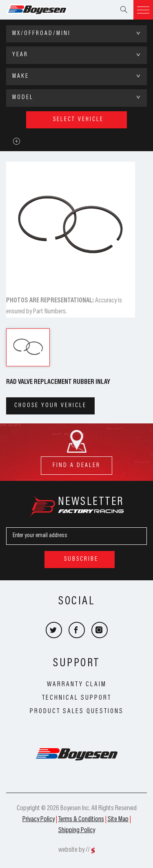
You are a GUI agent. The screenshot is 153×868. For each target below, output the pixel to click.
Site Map (118, 820)
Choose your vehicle (50, 406)
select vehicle (78, 120)
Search (124, 10)
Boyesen (47, 10)
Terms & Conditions (81, 820)
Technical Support (77, 698)
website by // (74, 850)
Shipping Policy (77, 831)
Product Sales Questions (77, 712)
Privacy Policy (39, 820)
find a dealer (76, 462)
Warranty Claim (77, 685)
